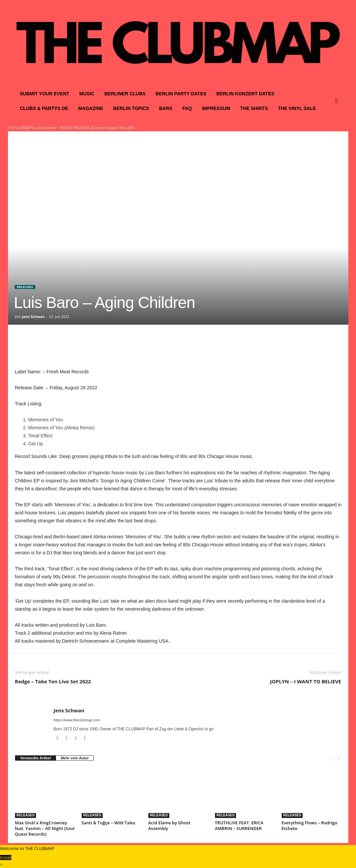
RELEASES (25, 287)
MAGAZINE (91, 108)
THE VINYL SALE (297, 108)
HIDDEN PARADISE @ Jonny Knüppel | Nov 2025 (97, 128)
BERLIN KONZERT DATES (245, 94)
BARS (166, 108)
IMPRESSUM (216, 108)
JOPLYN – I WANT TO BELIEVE (305, 681)
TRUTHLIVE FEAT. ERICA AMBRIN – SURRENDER (239, 825)
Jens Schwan (33, 316)
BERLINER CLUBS (125, 94)
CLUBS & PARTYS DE (44, 108)
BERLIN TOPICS (131, 108)
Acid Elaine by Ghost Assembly (169, 825)
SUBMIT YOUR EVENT (45, 94)
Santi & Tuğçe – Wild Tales (108, 823)
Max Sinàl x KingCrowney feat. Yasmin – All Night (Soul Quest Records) (45, 828)
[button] (338, 101)
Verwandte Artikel (36, 758)
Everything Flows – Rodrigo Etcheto (310, 825)
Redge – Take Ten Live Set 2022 (53, 681)
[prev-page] (331, 758)
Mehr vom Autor (75, 758)
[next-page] (338, 758)
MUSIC (87, 94)
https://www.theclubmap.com (77, 720)
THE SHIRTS (254, 108)
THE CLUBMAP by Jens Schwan (32, 128)
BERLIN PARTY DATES (181, 94)
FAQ (187, 108)
